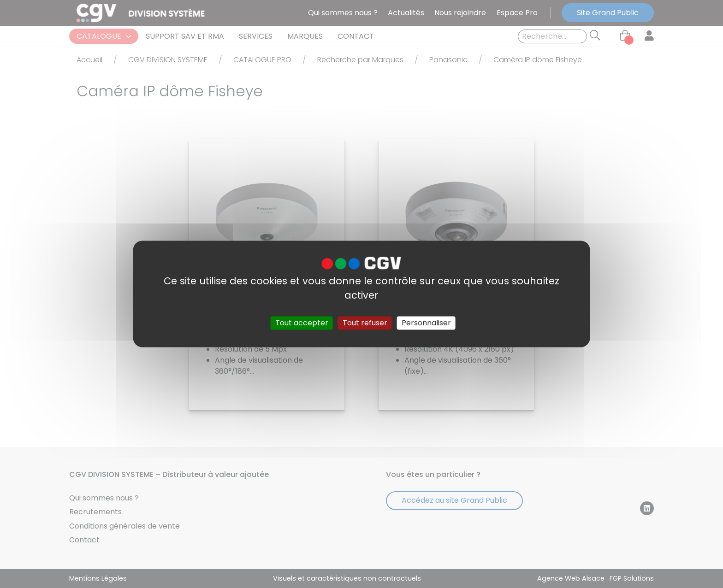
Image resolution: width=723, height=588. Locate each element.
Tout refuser (365, 323)
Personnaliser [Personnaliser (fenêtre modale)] (426, 323)
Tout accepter (302, 323)
